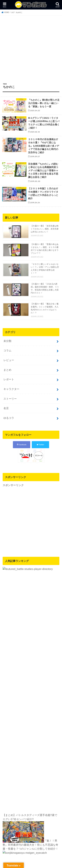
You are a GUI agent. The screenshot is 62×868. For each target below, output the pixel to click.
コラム (7, 350)
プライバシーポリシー (15, 735)
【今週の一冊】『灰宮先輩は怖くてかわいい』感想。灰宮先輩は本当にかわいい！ (45, 229)
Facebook (22, 445)
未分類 (7, 341)
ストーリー (10, 399)
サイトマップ (51, 735)
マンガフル (29, 745)
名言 (6, 408)
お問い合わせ (35, 735)
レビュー (9, 360)
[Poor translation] (18, 774)
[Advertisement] (31, 48)
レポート (9, 379)
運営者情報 (31, 739)
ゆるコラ (9, 418)
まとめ (7, 370)
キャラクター (11, 389)
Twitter (40, 445)
